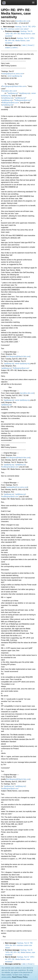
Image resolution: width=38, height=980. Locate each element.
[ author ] (15, 48)
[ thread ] (30, 45)
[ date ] (24, 45)
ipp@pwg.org (13, 93)
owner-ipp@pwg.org (15, 76)
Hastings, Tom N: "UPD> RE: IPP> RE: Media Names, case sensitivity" (20, 34)
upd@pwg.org (20, 98)
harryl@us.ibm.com (9, 91)
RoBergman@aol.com (23, 100)
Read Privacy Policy (20, 977)
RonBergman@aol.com (10, 467)
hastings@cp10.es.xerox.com (13, 74)
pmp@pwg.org (7, 98)
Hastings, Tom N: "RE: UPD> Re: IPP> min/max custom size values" (19, 945)
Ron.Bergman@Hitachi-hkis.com (14, 86)
